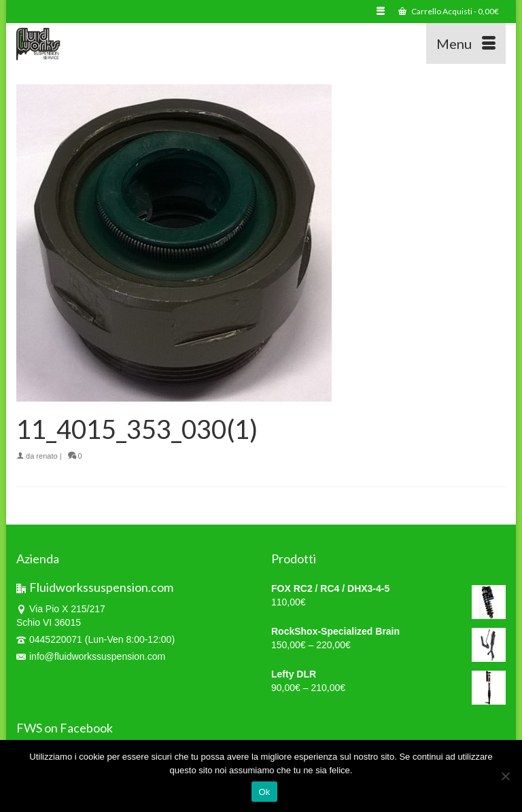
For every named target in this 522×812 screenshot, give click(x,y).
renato (47, 456)
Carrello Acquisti (449, 11)
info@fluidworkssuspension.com (91, 656)
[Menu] (466, 43)
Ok (264, 792)
